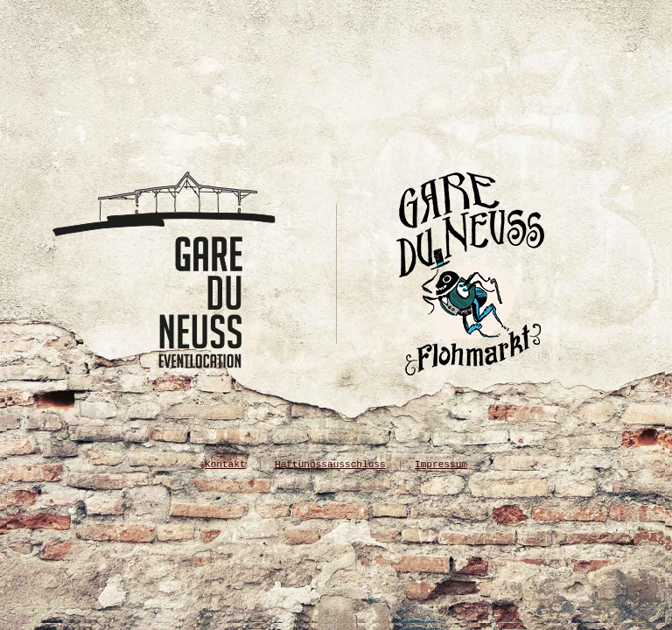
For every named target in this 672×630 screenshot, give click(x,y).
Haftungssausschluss (330, 465)
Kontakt (225, 465)
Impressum (441, 465)
